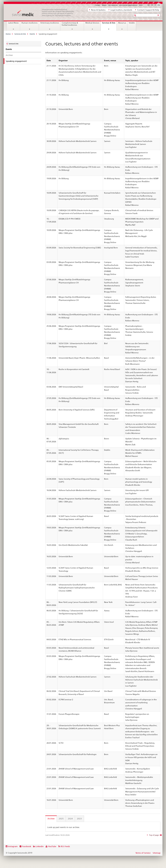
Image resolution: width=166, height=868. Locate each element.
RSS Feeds (65, 846)
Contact (97, 5)
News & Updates (97, 10)
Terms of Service (143, 853)
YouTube (52, 846)
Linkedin (40, 846)
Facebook (27, 846)
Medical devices (92, 23)
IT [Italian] (155, 5)
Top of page (154, 835)
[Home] (44, 12)
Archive (9, 55)
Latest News (13, 23)
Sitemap (157, 853)
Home (8, 34)
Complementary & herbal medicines (70, 24)
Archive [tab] (51, 819)
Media (104, 5)
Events (32, 34)
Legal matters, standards (120, 10)
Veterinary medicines (50, 23)
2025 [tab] (61, 819)
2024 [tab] (70, 819)
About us (122, 23)
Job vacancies (113, 5)
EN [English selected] (159, 5)
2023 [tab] (79, 819)
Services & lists (109, 24)
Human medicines (30, 23)
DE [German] (148, 5)
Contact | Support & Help (147, 10)
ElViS (141, 5)
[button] (135, 15)
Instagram (13, 846)
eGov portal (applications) (128, 5)
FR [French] (152, 5)
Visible (132, 23)
